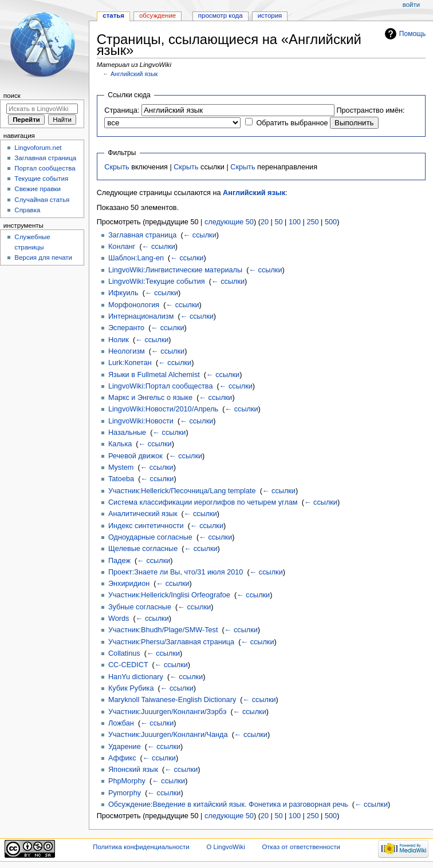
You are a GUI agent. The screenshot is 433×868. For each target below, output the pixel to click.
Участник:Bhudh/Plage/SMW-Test (163, 630)
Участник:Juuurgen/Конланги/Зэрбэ (167, 712)
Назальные (127, 433)
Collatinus (124, 653)
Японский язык (133, 770)
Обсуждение (158, 15)
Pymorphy (125, 793)
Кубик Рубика (131, 688)
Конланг (122, 247)
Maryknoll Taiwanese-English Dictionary (172, 700)
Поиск (12, 96)
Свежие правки (38, 189)
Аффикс (122, 758)
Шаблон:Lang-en (136, 258)
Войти (411, 5)
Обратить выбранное (292, 123)
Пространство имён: (370, 110)
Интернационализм (141, 316)
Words (119, 619)
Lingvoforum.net (38, 148)
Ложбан (121, 723)
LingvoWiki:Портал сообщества (161, 386)
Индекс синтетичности (146, 526)
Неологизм (127, 351)
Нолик (119, 340)
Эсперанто (126, 328)
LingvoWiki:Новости (141, 421)
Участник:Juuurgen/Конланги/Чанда (168, 735)
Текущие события (41, 179)
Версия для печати (43, 257)
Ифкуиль (123, 293)
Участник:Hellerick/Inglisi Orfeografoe (169, 595)
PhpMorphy (127, 781)
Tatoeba (121, 479)
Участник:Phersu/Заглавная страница (171, 642)
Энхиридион (129, 584)
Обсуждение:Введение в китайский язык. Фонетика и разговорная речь (228, 804)
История (270, 15)
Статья (113, 15)
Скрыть (117, 167)
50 (278, 222)
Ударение (125, 747)
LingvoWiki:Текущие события (157, 282)
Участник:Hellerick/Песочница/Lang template (182, 491)
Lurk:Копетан (130, 363)
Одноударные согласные (150, 537)
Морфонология (134, 305)
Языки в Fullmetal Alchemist (154, 375)
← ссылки (200, 235)
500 (331, 222)
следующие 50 (229, 222)
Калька (120, 444)
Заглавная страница (142, 235)
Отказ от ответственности (301, 847)
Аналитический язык (143, 514)
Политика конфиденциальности (141, 847)
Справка (27, 210)
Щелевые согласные (143, 549)
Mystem (121, 467)
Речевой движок (135, 456)
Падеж (119, 561)
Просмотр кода (221, 15)
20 (265, 222)
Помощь (413, 34)
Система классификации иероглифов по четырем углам (203, 502)
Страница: (122, 110)
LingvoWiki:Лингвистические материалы (175, 270)
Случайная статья (42, 200)
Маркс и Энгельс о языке (150, 398)
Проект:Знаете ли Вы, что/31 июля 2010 (176, 572)
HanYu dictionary (136, 677)
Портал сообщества (45, 168)
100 (295, 222)
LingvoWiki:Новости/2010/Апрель (163, 409)
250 (312, 222)
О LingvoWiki (225, 847)
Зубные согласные (140, 607)
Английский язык (134, 74)
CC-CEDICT (128, 665)
